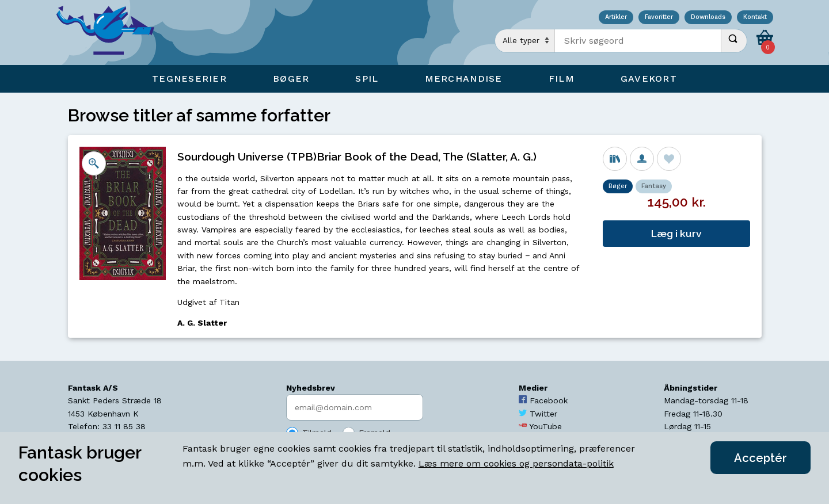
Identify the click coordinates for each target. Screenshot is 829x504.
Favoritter (659, 18)
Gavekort (649, 79)
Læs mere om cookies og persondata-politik (516, 463)
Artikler (616, 18)
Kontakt (755, 18)
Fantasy (654, 186)
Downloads (708, 18)
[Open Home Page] (111, 33)
